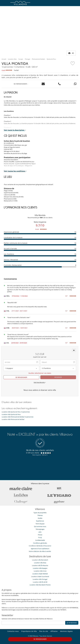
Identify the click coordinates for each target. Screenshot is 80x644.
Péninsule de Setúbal (38, 59)
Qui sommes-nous (40, 526)
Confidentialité (40, 540)
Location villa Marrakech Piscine (40, 585)
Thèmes (40, 515)
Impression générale (11, 232)
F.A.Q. (40, 537)
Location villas (12, 59)
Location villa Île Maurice (40, 565)
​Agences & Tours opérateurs (40, 549)
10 (75, 232)
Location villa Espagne (40, 568)
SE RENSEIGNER (40, 639)
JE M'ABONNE (72, 623)
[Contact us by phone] (59, 84)
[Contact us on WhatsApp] (75, 84)
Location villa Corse (40, 571)
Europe (21, 59)
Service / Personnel (11, 260)
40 (71, 53)
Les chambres (9, 254)
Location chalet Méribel (40, 574)
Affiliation (54, 631)
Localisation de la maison (13, 238)
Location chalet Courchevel (40, 576)
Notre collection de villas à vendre (40, 551)
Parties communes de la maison (16, 243)
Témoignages (40, 529)
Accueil (4, 59)
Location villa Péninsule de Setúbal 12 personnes (18, 417)
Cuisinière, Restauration (13, 265)
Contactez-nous (13, 631)
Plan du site (44, 631)
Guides (40, 518)
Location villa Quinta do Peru (11, 414)
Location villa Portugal (40, 579)
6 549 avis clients (33, 453)
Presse (40, 535)
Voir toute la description (15, 130)
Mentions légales (66, 631)
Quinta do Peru (51, 59)
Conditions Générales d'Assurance (40, 546)
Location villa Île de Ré (40, 582)
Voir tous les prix (40, 382)
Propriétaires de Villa (29, 631)
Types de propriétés (40, 513)
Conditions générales (40, 543)
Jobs (40, 532)
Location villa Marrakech (40, 560)
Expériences (40, 521)
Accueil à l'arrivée (10, 249)
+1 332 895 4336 (40, 393)
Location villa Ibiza (40, 563)
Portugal (27, 59)
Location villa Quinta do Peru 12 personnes (16, 412)
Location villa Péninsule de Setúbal (13, 419)
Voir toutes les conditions (15, 171)
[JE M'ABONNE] (33, 623)
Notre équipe (40, 524)
